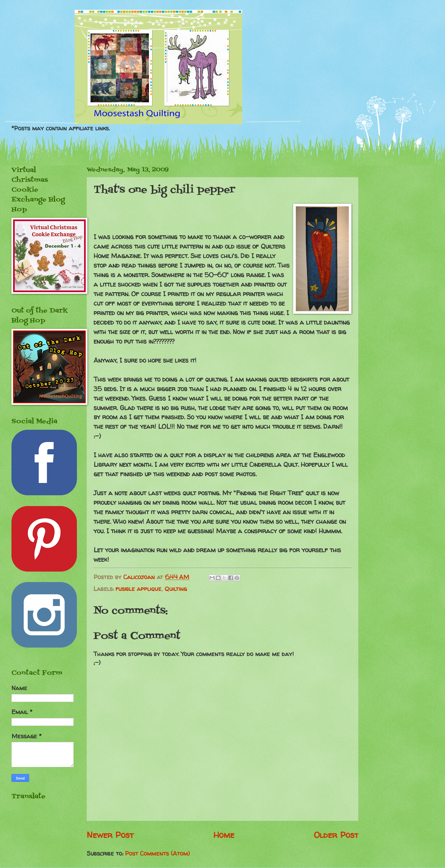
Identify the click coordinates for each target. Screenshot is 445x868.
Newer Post (110, 835)
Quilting (176, 589)
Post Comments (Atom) (157, 853)
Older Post (336, 835)
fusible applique (138, 589)
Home (224, 835)
